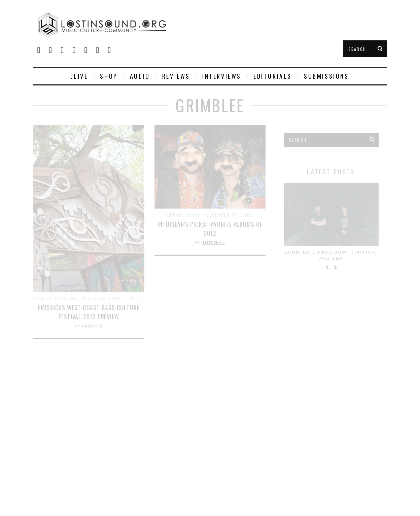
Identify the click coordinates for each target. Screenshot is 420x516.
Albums (174, 215)
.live (79, 76)
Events (43, 298)
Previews (95, 298)
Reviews (176, 76)
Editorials (273, 76)
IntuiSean (213, 242)
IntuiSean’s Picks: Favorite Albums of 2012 (210, 229)
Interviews (222, 76)
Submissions (326, 76)
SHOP (109, 76)
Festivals (67, 298)
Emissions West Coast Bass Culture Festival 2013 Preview (89, 312)
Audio (140, 76)
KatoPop (92, 326)
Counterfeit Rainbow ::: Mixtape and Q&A (331, 255)
